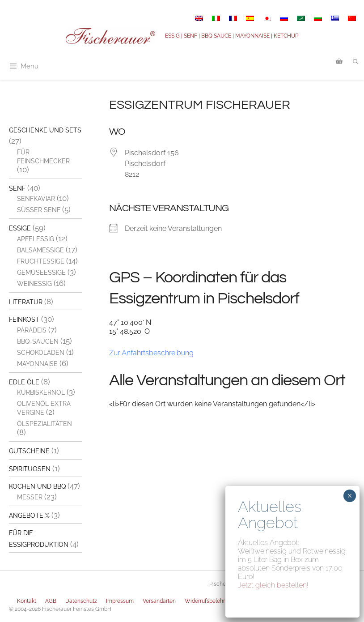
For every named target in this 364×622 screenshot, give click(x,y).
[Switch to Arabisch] (301, 18)
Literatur (26, 302)
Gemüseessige (41, 273)
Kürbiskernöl (41, 392)
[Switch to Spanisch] (250, 18)
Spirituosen (30, 469)
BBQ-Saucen (38, 341)
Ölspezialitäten (44, 424)
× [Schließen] (349, 496)
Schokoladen (41, 353)
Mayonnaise (37, 364)
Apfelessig (36, 239)
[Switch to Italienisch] (216, 18)
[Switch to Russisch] (284, 18)
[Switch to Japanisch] (267, 18)
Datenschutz (81, 601)
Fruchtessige (41, 261)
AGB (51, 601)
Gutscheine (29, 451)
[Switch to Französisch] (233, 18)
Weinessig (34, 284)
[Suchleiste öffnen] (356, 62)
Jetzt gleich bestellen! (273, 585)
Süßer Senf (39, 210)
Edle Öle (24, 382)
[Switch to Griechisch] (335, 18)
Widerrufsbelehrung (210, 601)
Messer (30, 497)
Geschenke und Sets (45, 130)
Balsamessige (40, 250)
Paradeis (32, 330)
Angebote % (29, 515)
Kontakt (27, 601)
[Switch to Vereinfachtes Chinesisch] (352, 18)
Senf (17, 188)
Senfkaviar (36, 199)
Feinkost (24, 320)
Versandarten (159, 601)
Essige (20, 228)
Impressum (120, 601)
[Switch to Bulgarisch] (318, 18)
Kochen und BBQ (37, 486)
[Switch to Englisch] (199, 18)
